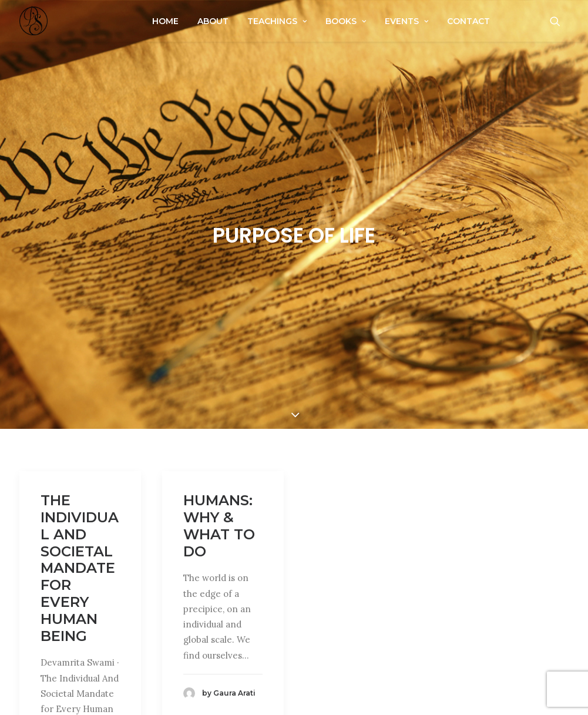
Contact (468, 21)
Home (165, 21)
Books (346, 21)
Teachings (277, 21)
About (213, 21)
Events (406, 21)
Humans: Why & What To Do (219, 521)
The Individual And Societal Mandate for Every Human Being (80, 563)
